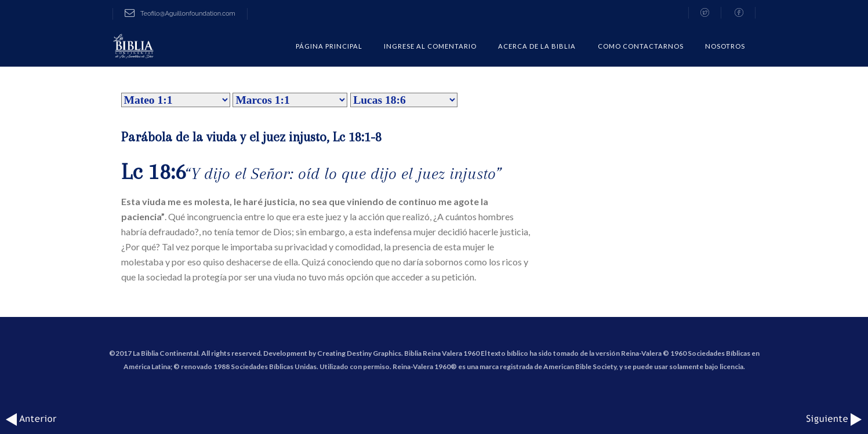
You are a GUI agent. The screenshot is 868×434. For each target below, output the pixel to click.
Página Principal (329, 46)
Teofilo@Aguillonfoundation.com (180, 14)
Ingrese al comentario (430, 46)
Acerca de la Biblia (537, 46)
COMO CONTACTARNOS (641, 46)
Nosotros (725, 46)
